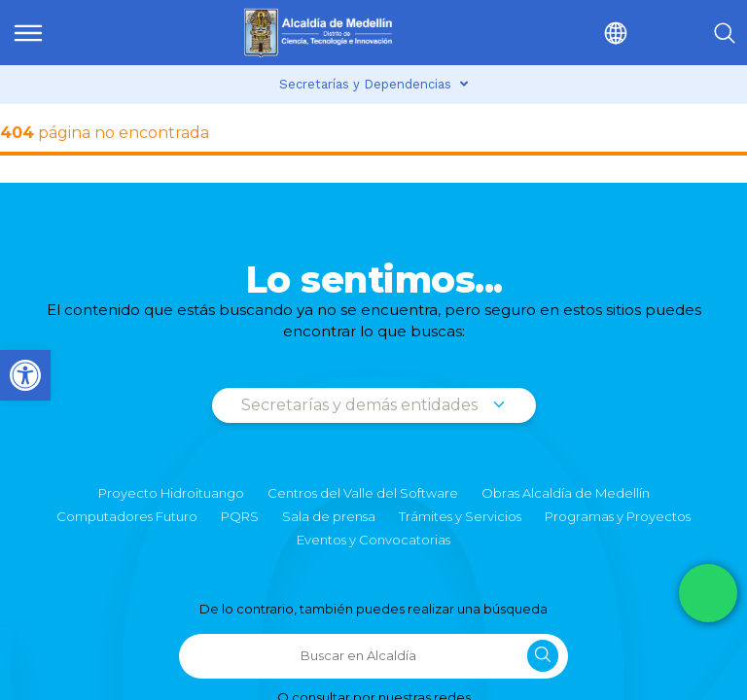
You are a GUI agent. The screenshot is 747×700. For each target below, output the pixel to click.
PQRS (240, 516)
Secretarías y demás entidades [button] (374, 405)
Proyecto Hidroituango (171, 493)
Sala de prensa (329, 516)
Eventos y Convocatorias (373, 540)
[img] (28, 33)
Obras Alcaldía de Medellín (566, 493)
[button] (574, 33)
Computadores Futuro (127, 516)
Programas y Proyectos (618, 516)
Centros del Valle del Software (363, 493)
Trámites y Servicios (460, 516)
